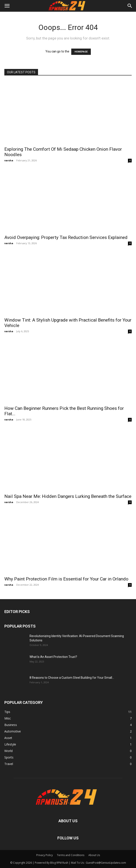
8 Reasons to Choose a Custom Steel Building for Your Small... (72, 678)
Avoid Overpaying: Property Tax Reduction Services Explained (66, 237)
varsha (9, 160)
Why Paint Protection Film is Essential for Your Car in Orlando (66, 579)
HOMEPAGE (81, 52)
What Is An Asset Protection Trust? (53, 657)
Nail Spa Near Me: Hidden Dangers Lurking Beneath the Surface (68, 496)
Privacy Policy (45, 855)
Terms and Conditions (71, 855)
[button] (7, 6)
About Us (94, 855)
